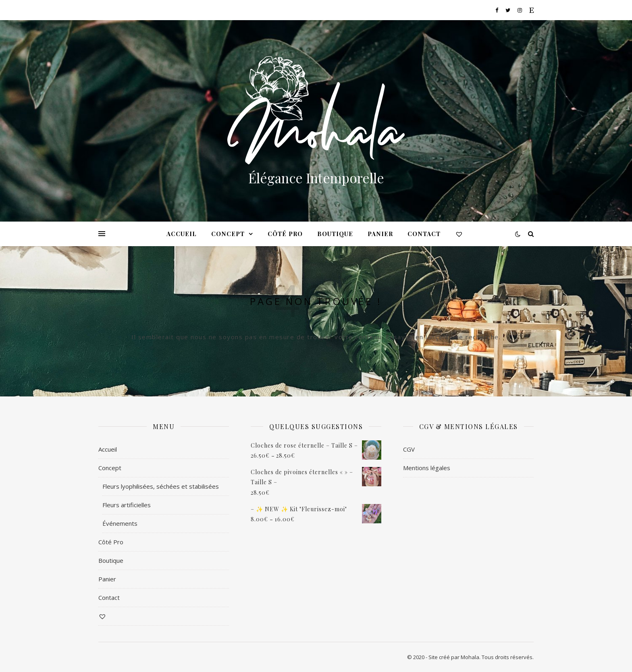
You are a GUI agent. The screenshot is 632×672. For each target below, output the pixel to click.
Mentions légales (427, 468)
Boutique (335, 234)
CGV (409, 449)
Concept (228, 234)
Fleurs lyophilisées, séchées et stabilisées (161, 486)
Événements (120, 523)
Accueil (182, 234)
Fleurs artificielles (127, 505)
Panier (380, 234)
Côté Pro (285, 234)
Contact (424, 234)
